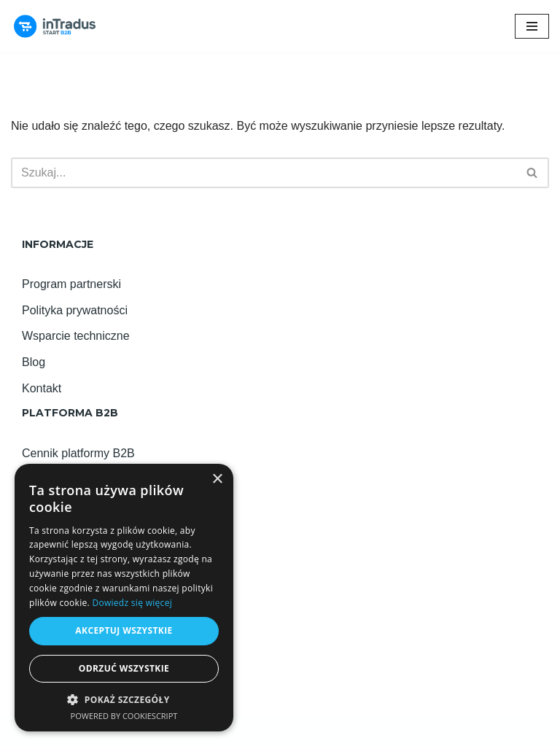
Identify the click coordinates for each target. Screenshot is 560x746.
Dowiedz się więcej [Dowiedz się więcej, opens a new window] (132, 603)
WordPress (331, 731)
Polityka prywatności (75, 310)
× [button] (217, 479)
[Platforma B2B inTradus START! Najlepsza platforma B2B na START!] (55, 26)
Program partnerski (71, 284)
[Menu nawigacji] (532, 26)
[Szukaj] (264, 173)
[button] (124, 699)
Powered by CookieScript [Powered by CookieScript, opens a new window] (124, 716)
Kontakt (42, 388)
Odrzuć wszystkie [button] (124, 668)
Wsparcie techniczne (76, 336)
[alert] (124, 598)
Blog (34, 362)
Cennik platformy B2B (78, 453)
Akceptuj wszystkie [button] (124, 630)
